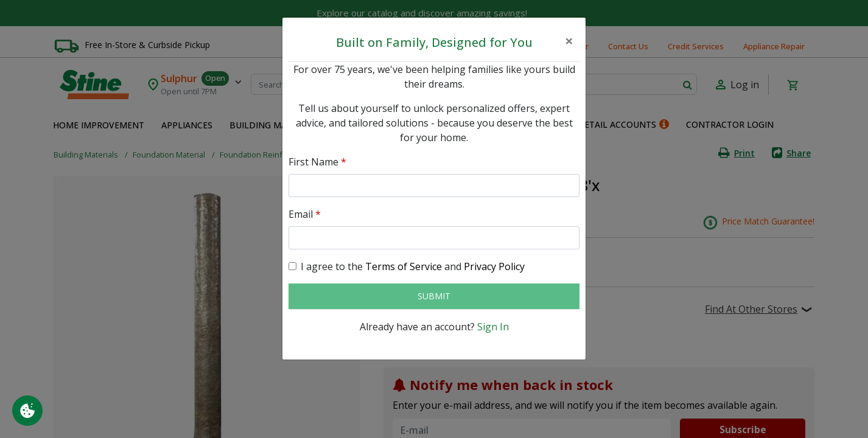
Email (305, 214)
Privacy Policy (494, 266)
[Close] (569, 41)
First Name (317, 162)
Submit (434, 296)
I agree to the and (413, 266)
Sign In (493, 327)
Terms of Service (404, 266)
